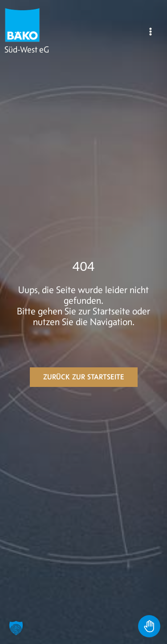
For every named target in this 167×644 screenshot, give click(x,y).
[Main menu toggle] (151, 32)
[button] (16, 628)
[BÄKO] (22, 25)
